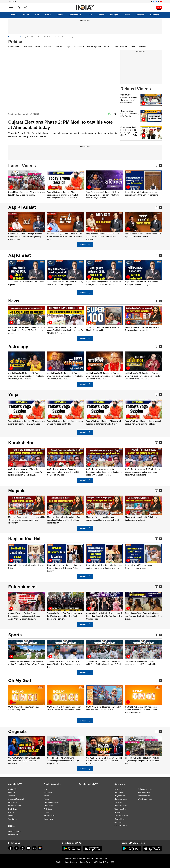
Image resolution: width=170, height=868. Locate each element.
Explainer (154, 15)
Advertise (12, 796)
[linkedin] (34, 848)
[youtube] (28, 848)
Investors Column (15, 806)
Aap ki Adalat (14, 46)
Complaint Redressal (16, 799)
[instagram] (22, 848)
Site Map (59, 862)
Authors (11, 816)
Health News (48, 819)
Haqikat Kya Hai (24, 539)
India (37, 15)
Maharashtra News (145, 789)
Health (127, 15)
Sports (60, 15)
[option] (27, 183)
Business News (49, 816)
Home (14, 15)
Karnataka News (121, 826)
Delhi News (119, 792)
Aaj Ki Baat (19, 255)
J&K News (118, 822)
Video (16, 37)
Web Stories (13, 819)
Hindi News (12, 809)
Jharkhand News (121, 799)
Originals (59, 46)
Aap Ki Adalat (22, 207)
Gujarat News (120, 819)
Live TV (11, 812)
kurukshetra (79, 46)
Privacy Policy (85, 862)
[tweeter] (17, 848)
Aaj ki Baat (27, 46)
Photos (101, 15)
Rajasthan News (144, 792)
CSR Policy (98, 862)
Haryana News (120, 796)
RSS (112, 862)
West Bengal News (145, 799)
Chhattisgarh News (121, 816)
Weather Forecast (15, 831)
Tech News (48, 809)
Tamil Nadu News (121, 809)
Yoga (68, 46)
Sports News (48, 806)
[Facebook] (11, 848)
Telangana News (144, 796)
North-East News (121, 806)
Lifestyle (114, 15)
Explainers (48, 812)
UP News (118, 812)
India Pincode (13, 834)
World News (48, 792)
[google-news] (40, 848)
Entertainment (75, 15)
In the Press (13, 802)
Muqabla (108, 46)
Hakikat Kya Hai (94, 46)
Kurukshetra (21, 443)
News (10, 37)
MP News (118, 802)
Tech (90, 15)
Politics (22, 37)
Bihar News (119, 789)
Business (140, 15)
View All (85, 245)
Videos (26, 15)
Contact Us (12, 789)
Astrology (48, 46)
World (48, 15)
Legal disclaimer (71, 862)
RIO (106, 862)
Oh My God (20, 681)
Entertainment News (51, 802)
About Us (12, 792)
